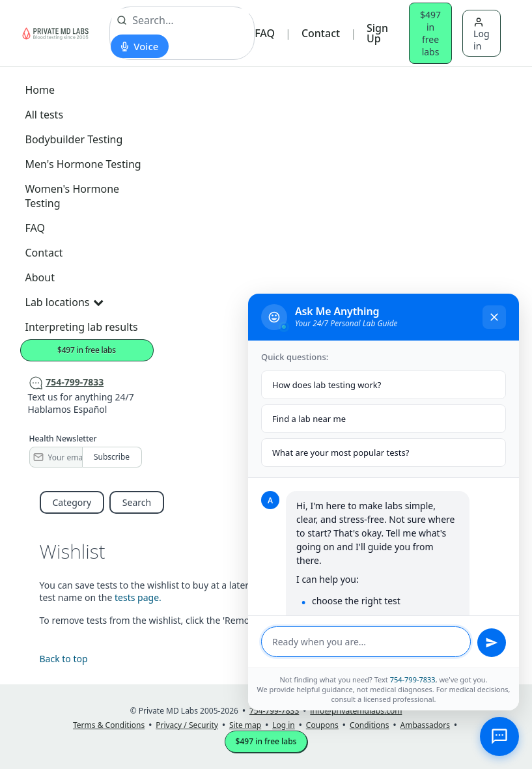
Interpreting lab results (82, 327)
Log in (481, 35)
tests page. (138, 597)
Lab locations (64, 302)
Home (40, 90)
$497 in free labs (430, 33)
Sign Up (377, 33)
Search (137, 502)
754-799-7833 (413, 679)
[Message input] (366, 642)
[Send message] (492, 643)
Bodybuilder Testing (74, 139)
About (40, 277)
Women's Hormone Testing (73, 196)
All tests (45, 115)
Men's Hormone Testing (83, 164)
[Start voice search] (140, 46)
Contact (321, 33)
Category (72, 502)
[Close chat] (494, 317)
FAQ (265, 33)
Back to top (64, 659)
